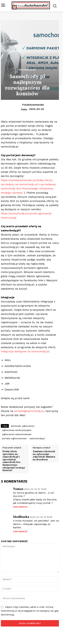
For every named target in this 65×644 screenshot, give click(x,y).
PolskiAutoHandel (33, 105)
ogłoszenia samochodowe (17, 434)
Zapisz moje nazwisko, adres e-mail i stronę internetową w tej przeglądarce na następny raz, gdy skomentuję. (30, 611)
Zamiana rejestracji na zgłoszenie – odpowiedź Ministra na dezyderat (44, 455)
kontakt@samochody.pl (29, 411)
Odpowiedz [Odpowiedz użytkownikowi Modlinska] (20, 532)
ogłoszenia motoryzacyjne (17, 430)
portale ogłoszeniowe (14, 438)
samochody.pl (37, 438)
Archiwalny (27, 70)
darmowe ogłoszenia (22, 426)
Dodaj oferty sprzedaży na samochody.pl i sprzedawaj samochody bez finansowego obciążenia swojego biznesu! (14, 461)
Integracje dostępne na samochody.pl (25, 351)
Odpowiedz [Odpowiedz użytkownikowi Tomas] (20, 507)
